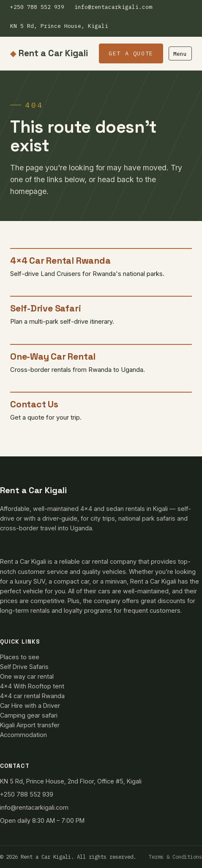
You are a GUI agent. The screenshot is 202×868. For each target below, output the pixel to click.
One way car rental (27, 676)
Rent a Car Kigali (49, 54)
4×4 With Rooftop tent (32, 686)
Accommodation (23, 735)
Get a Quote (131, 53)
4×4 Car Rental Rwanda (60, 261)
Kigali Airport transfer (30, 725)
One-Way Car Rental (53, 356)
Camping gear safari (29, 715)
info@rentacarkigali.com (113, 7)
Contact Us (34, 404)
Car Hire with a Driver (30, 706)
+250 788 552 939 (37, 7)
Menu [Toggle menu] (180, 54)
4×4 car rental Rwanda (32, 696)
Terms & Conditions (175, 857)
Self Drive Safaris (24, 667)
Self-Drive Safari (45, 308)
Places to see (20, 657)
